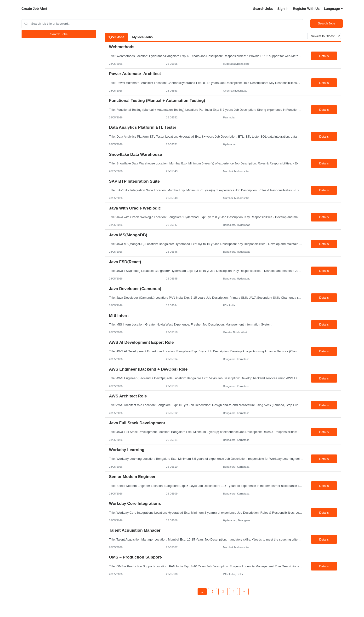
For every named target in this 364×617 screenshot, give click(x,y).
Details (324, 56)
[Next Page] (244, 592)
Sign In (283, 9)
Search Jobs (263, 9)
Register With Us (306, 9)
